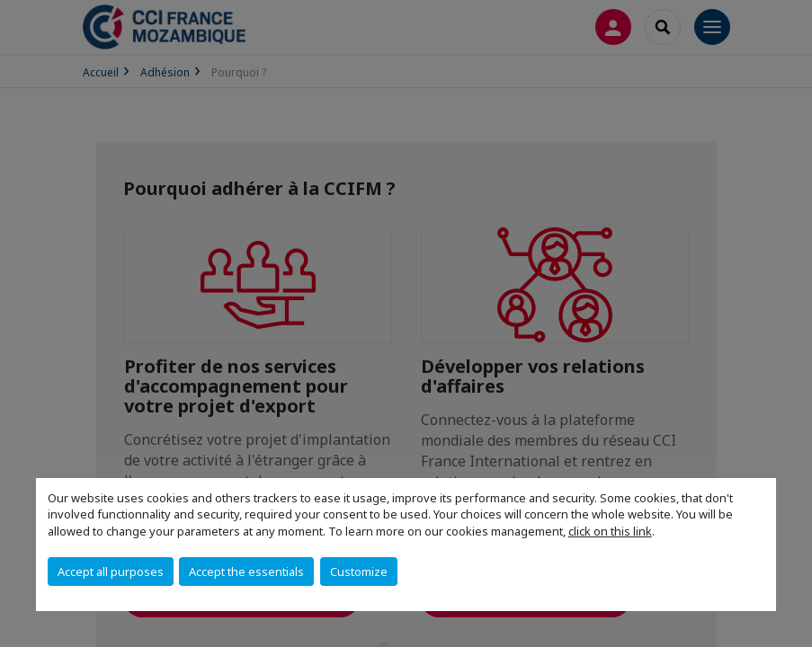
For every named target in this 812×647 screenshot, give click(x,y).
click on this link (610, 531)
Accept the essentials (246, 572)
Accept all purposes (111, 572)
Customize (359, 572)
